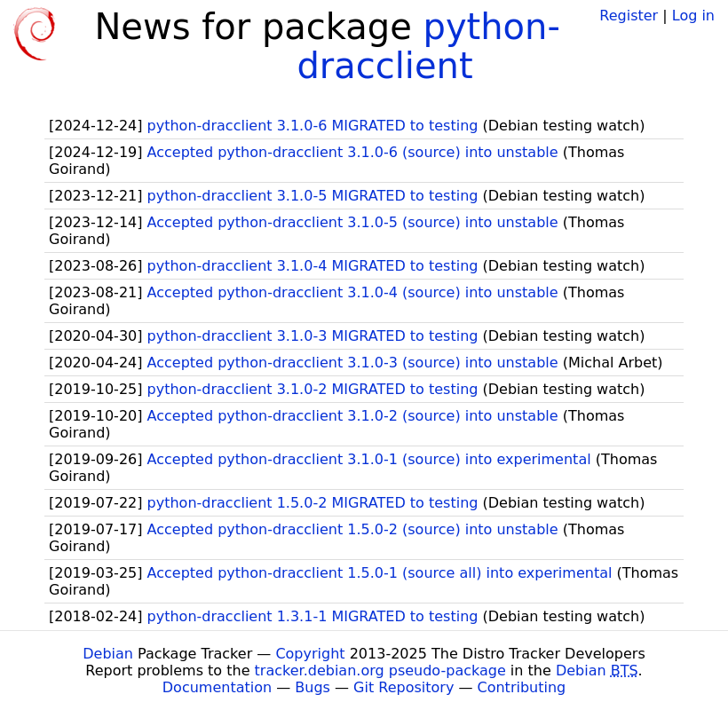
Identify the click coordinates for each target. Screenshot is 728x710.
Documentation (217, 687)
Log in (693, 16)
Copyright (310, 654)
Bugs (313, 687)
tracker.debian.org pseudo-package (380, 671)
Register (629, 16)
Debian (108, 654)
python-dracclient (428, 46)
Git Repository (404, 687)
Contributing (522, 687)
